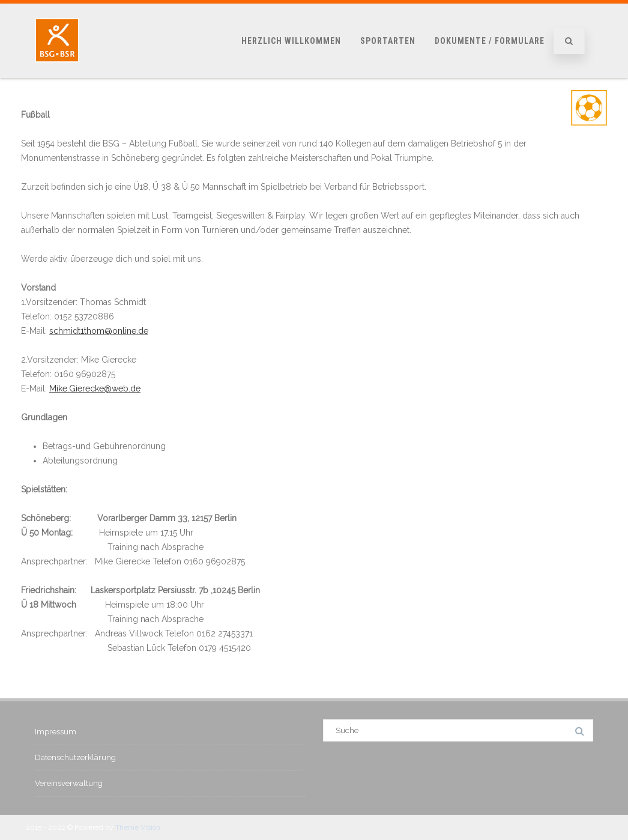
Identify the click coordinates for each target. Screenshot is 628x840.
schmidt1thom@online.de (99, 331)
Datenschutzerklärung (75, 757)
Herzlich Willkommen (291, 41)
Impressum (56, 732)
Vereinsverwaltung (69, 783)
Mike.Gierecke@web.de (95, 388)
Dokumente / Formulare (490, 41)
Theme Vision (138, 827)
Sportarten (388, 41)
